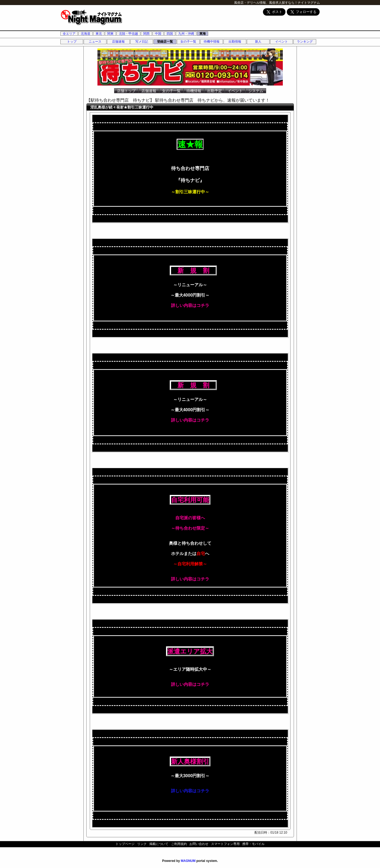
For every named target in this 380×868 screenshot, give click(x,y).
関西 (146, 34)
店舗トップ (126, 91)
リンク (142, 844)
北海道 (86, 34)
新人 (258, 42)
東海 (203, 34)
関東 (110, 34)
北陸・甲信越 (128, 34)
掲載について (159, 844)
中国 (158, 34)
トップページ (125, 844)
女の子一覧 (188, 42)
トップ (72, 42)
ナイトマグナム (309, 3)
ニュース (95, 42)
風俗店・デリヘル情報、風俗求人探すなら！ (266, 3)
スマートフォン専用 (225, 844)
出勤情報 (235, 42)
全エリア (69, 34)
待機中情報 (212, 42)
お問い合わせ (199, 844)
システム (256, 91)
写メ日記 (142, 42)
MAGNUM (188, 861)
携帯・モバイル (253, 844)
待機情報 (194, 91)
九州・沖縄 (186, 34)
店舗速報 (118, 42)
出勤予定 (214, 91)
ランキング (305, 42)
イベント (281, 42)
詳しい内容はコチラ (190, 791)
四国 (170, 34)
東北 (99, 34)
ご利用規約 (179, 844)
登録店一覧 (165, 42)
